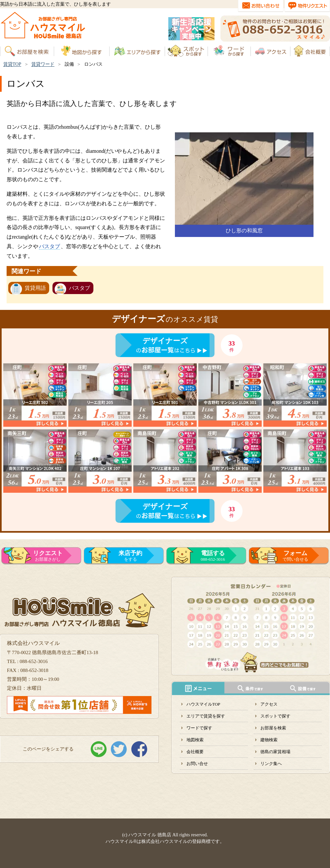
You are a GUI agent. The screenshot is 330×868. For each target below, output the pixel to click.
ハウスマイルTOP (203, 704)
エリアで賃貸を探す (206, 716)
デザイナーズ (165, 341)
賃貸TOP (12, 64)
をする (130, 556)
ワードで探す (199, 728)
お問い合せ (197, 764)
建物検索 (269, 740)
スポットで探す (275, 716)
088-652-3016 (213, 556)
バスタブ (49, 246)
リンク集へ (271, 764)
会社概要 (195, 752)
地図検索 (195, 740)
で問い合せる (295, 556)
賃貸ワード (43, 64)
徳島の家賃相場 (275, 752)
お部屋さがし (48, 556)
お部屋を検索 (273, 728)
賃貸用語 (35, 288)
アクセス (269, 704)
